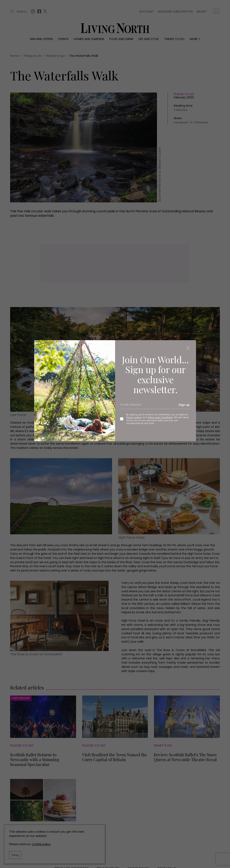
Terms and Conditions (160, 417)
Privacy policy (134, 417)
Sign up (184, 405)
